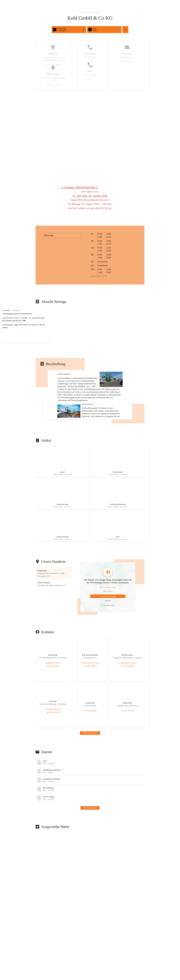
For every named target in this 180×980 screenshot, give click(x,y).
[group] (90, 325)
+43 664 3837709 (127, 733)
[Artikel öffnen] (62, 481)
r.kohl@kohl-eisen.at (53, 685)
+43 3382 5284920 (53, 734)
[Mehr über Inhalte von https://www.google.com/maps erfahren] (108, 613)
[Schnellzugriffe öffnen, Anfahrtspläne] (69, 30)
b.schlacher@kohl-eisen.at (90, 685)
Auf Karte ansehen (53, 64)
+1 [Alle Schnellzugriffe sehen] (125, 30)
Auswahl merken (108, 627)
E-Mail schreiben (127, 62)
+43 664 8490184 (90, 733)
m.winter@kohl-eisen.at (127, 685)
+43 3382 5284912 (90, 688)
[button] (54, 595)
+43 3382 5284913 (53, 688)
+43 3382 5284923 (127, 688)
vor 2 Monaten (6, 310)
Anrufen (90, 62)
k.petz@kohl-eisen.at (53, 731)
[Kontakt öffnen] (53, 677)
